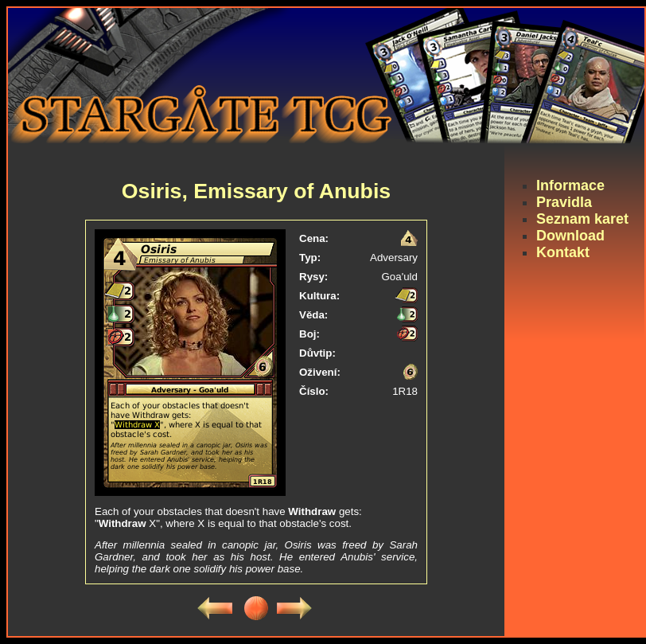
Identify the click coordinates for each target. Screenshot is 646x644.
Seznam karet (582, 219)
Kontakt (563, 252)
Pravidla (564, 202)
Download (570, 236)
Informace (570, 185)
